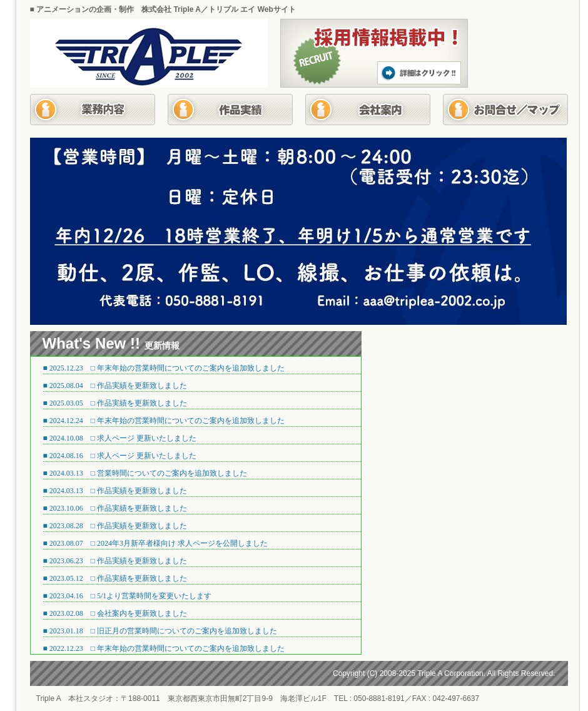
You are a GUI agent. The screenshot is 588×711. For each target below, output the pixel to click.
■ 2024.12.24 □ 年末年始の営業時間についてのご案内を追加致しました (164, 421)
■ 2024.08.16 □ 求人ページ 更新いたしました (120, 456)
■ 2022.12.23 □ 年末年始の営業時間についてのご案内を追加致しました (164, 648)
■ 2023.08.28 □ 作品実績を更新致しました (115, 526)
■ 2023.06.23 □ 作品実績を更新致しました (115, 561)
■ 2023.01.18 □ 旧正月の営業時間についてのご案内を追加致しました (160, 631)
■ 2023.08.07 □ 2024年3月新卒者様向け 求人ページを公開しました (156, 543)
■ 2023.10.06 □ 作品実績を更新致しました (115, 508)
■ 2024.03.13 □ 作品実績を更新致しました (115, 491)
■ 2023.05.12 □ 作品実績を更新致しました (115, 578)
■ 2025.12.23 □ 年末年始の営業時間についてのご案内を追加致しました (164, 368)
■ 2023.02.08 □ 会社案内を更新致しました (115, 613)
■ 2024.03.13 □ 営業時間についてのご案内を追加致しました (145, 473)
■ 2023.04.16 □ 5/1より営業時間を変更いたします (128, 596)
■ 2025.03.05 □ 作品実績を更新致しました (115, 403)
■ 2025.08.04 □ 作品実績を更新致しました (115, 386)
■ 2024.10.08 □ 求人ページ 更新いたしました (120, 438)
